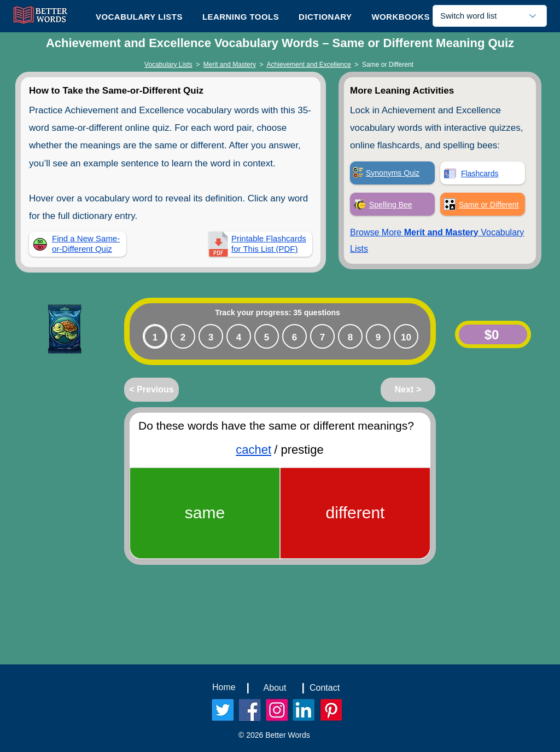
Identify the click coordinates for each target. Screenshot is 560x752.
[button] (241, 16)
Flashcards (480, 173)
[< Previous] (151, 390)
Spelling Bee (391, 205)
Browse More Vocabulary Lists (437, 241)
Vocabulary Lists (168, 65)
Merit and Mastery (230, 65)
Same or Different (489, 205)
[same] (205, 513)
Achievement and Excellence (309, 65)
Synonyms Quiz (393, 173)
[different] (355, 513)
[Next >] (408, 390)
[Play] (33, 329)
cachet (253, 450)
